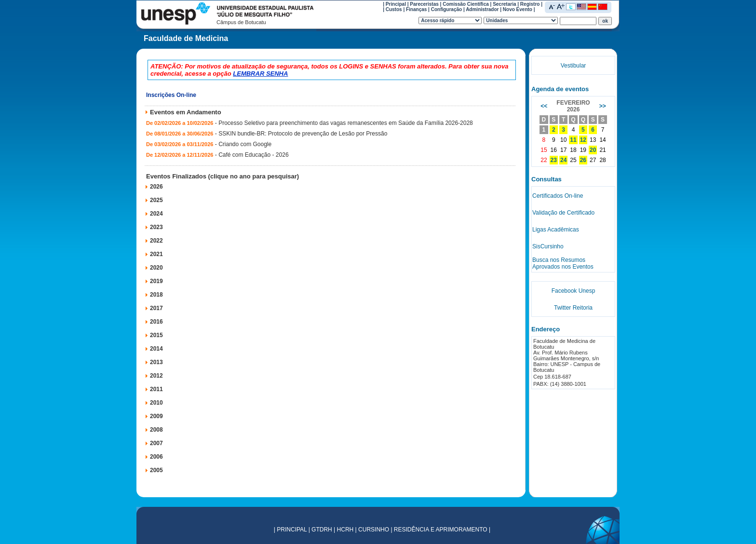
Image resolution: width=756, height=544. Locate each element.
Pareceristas (424, 4)
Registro (530, 4)
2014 (156, 349)
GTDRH (322, 530)
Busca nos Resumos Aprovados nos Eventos (563, 263)
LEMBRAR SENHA (260, 74)
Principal (396, 4)
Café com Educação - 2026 (253, 155)
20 (593, 150)
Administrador (482, 9)
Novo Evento (518, 9)
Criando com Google (245, 144)
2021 (156, 254)
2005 (156, 470)
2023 (156, 227)
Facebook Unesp (574, 291)
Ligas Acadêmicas (556, 230)
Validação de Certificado (563, 213)
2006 (156, 457)
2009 (156, 416)
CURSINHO (374, 530)
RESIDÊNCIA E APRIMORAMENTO (441, 530)
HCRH (345, 530)
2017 (156, 308)
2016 (156, 322)
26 (583, 160)
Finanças (416, 9)
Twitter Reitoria (573, 308)
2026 (156, 187)
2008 (156, 430)
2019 (156, 281)
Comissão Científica (466, 4)
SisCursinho (548, 246)
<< (544, 106)
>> (603, 106)
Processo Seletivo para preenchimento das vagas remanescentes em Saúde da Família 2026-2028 (346, 123)
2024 (156, 214)
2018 (156, 295)
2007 (156, 443)
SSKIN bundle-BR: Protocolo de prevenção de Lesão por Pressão (303, 134)
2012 (156, 376)
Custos (394, 9)
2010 (156, 403)
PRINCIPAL (292, 530)
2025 (156, 200)
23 (554, 160)
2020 (156, 268)
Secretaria (504, 4)
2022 (156, 241)
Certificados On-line (558, 196)
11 (573, 140)
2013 (156, 362)
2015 (156, 335)
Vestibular (574, 66)
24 (563, 160)
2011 (156, 389)
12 (583, 140)
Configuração (446, 9)
